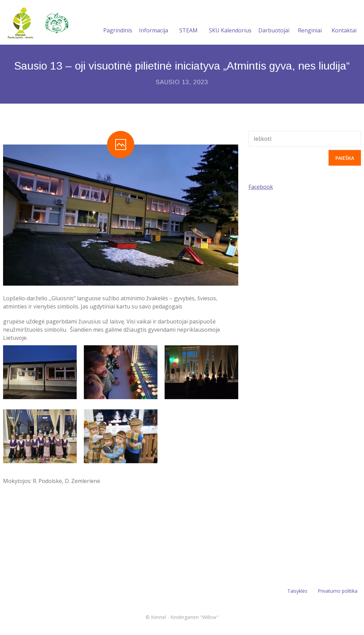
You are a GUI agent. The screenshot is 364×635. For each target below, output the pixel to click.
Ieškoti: (263, 139)
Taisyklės (297, 591)
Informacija (154, 22)
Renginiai (310, 22)
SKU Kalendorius (230, 22)
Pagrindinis (118, 22)
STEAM (188, 22)
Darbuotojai (274, 22)
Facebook (261, 187)
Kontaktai (344, 22)
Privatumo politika (338, 591)
